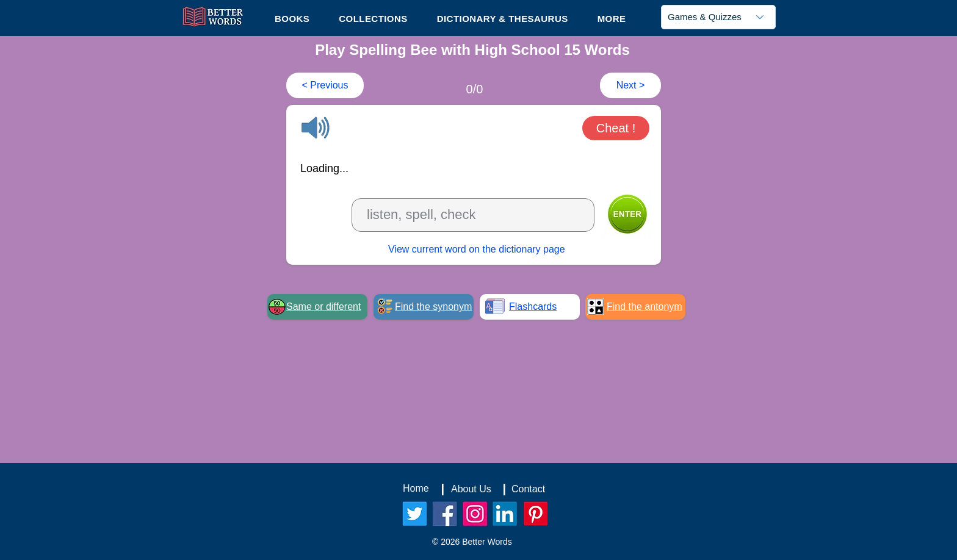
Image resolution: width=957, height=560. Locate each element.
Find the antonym (645, 307)
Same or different (323, 307)
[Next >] (630, 85)
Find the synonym (433, 307)
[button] (612, 18)
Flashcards (533, 307)
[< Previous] (325, 85)
